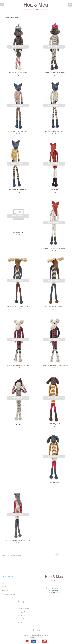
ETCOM (40, 637)
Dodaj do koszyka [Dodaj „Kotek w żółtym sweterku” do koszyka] (19, 164)
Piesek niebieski (54, 482)
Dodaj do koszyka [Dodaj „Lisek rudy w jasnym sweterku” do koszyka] (55, 222)
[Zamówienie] (14, 18)
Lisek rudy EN (18, 232)
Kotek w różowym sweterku (18, 131)
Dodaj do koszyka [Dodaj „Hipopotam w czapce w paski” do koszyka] (19, 47)
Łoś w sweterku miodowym (54, 307)
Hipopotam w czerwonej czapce (54, 73)
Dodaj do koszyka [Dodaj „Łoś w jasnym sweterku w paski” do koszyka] (19, 281)
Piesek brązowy (54, 424)
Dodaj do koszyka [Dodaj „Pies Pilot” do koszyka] (19, 398)
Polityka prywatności (9, 594)
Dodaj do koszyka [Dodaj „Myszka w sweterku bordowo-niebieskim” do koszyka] (55, 339)
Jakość (4, 587)
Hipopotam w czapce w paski (18, 73)
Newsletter (22, 619)
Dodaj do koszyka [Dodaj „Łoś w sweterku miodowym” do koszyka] (55, 281)
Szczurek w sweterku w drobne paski (18, 541)
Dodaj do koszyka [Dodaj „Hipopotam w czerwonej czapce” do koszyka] (55, 47)
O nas (4, 583)
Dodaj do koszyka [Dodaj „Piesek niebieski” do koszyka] (55, 456)
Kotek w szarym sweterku (54, 131)
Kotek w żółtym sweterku (18, 190)
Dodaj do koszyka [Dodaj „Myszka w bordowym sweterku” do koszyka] (19, 339)
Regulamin (5, 590)
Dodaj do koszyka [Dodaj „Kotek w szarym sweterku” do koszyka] (55, 105)
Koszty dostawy (23, 615)
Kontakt (21, 622)
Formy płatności (23, 612)
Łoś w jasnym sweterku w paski (18, 306)
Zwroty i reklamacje (24, 608)
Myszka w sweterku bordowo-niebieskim (54, 365)
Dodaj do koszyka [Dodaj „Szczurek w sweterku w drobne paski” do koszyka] (19, 515)
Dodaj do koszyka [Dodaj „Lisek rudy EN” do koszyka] (19, 216)
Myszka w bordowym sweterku (18, 365)
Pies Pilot (18, 424)
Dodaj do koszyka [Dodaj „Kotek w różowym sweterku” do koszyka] (19, 105)
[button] (2, 4)
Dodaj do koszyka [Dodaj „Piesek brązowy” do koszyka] (55, 398)
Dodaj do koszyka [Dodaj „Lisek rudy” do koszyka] (55, 164)
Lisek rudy (54, 190)
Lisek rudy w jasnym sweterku (54, 248)
